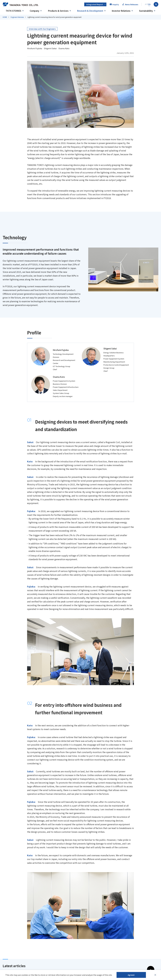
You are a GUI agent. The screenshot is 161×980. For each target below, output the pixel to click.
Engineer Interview (17, 17)
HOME (5, 17)
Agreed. (131, 975)
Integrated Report (95, 4)
